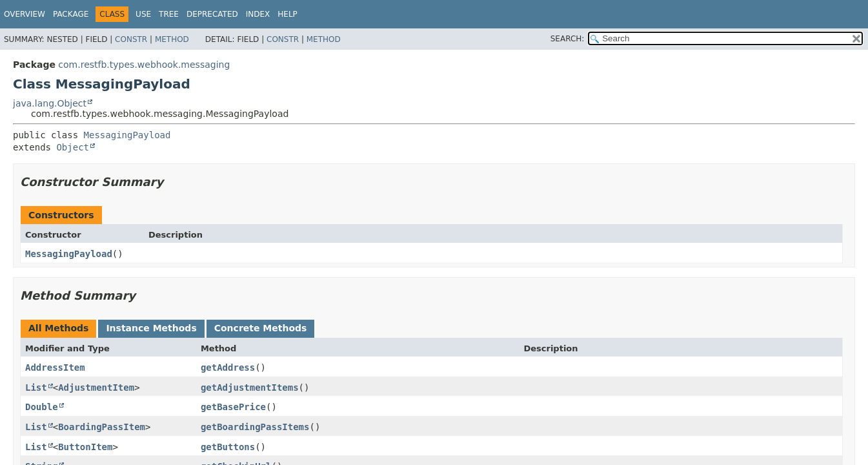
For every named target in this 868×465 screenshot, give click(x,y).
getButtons (228, 447)
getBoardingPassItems (255, 427)
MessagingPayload (127, 135)
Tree (169, 14)
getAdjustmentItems (250, 387)
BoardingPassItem (102, 427)
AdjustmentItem (96, 387)
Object (73, 147)
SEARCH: (568, 39)
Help (288, 14)
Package (71, 14)
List (36, 387)
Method (172, 39)
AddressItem (55, 367)
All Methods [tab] (58, 328)
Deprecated (212, 14)
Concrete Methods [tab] (261, 328)
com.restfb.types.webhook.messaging (144, 65)
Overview (25, 14)
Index (258, 14)
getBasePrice (233, 407)
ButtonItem (85, 447)
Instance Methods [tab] (151, 328)
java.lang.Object (50, 103)
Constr (131, 39)
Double (42, 407)
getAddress (228, 367)
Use (143, 14)
